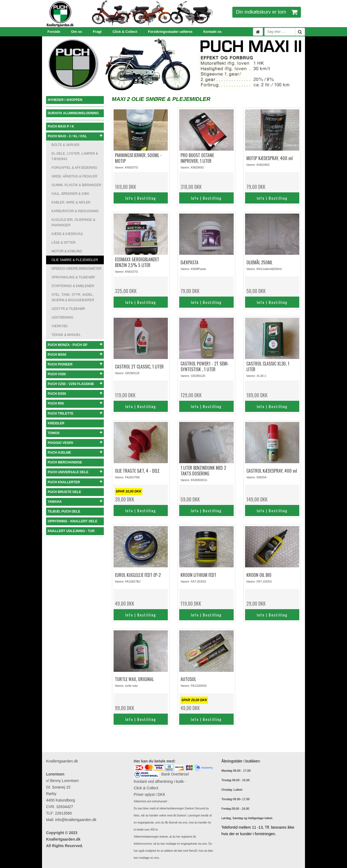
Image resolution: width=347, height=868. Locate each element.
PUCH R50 (75, 403)
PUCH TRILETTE (75, 413)
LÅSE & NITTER (64, 243)
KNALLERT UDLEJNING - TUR (71, 531)
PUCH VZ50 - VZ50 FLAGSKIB (75, 384)
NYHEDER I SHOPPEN (65, 100)
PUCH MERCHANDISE (65, 462)
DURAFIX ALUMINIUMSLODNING (73, 113)
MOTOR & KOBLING (67, 251)
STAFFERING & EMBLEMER (73, 286)
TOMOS (75, 433)
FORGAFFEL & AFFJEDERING (74, 168)
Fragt (97, 32)
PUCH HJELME (75, 452)
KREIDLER (56, 423)
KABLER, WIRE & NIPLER (71, 202)
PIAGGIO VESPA (75, 443)
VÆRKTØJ (60, 326)
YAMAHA (75, 502)
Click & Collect (125, 32)
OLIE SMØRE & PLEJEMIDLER (75, 260)
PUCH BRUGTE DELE (64, 492)
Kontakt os (212, 32)
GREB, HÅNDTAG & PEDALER (74, 176)
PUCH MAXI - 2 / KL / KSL (75, 136)
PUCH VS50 (75, 374)
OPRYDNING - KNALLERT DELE (73, 521)
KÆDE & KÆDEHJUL (68, 234)
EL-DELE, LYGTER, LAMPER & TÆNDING (75, 156)
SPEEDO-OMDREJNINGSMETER (77, 269)
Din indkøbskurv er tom (267, 12)
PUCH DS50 (75, 394)
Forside (54, 32)
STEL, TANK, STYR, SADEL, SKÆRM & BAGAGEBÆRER (73, 297)
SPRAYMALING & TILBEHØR (73, 277)
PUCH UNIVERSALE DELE (75, 472)
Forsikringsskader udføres (170, 32)
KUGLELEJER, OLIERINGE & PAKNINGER (73, 222)
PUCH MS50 (75, 354)
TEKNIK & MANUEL (66, 335)
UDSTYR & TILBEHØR (68, 309)
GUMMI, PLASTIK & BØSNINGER (76, 185)
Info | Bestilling (141, 198)
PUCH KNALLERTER (75, 482)
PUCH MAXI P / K (61, 126)
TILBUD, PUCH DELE (64, 511)
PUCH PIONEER (75, 364)
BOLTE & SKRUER (65, 145)
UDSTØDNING (62, 317)
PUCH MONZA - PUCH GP (75, 345)
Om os (76, 32)
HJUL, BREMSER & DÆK (70, 194)
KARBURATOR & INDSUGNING (75, 211)
